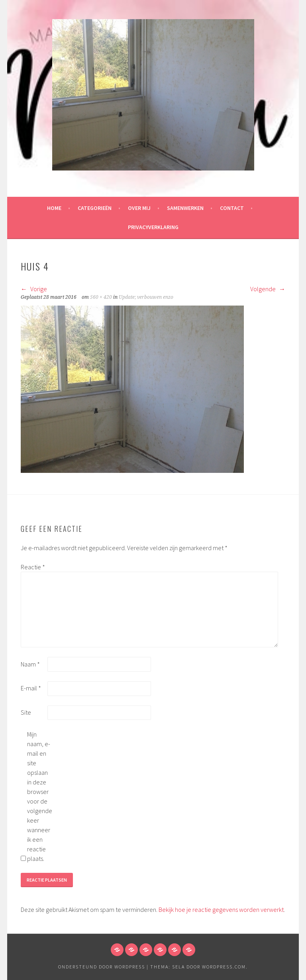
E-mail (31, 688)
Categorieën (95, 208)
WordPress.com (224, 967)
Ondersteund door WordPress (102, 967)
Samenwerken (185, 208)
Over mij (139, 208)
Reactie (33, 567)
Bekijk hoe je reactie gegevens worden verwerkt (221, 909)
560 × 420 (101, 297)
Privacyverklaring (153, 227)
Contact (232, 208)
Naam (30, 664)
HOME (54, 208)
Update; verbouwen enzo (146, 297)
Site (26, 712)
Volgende (268, 289)
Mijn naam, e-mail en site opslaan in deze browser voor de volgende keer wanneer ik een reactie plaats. (40, 796)
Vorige (34, 289)
